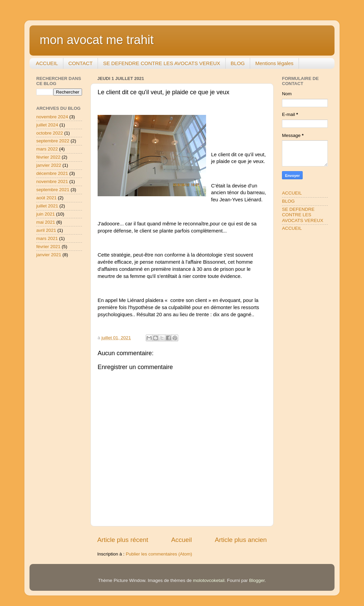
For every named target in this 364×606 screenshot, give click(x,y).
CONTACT (80, 63)
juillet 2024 (47, 125)
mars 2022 (47, 149)
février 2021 (48, 247)
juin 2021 (46, 214)
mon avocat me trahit (97, 40)
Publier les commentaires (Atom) (159, 554)
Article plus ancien (241, 540)
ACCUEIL (47, 63)
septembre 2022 (53, 141)
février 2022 (48, 157)
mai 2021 (46, 222)
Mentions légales (274, 63)
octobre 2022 (50, 133)
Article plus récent (123, 540)
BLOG (238, 63)
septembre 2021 (53, 190)
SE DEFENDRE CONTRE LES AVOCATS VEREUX (161, 63)
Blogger (257, 580)
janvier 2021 (49, 255)
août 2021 (46, 198)
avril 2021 (46, 230)
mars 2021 (47, 238)
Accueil (181, 540)
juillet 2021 (47, 206)
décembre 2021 (52, 173)
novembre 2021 (52, 181)
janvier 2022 (49, 165)
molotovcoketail (209, 580)
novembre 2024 (52, 117)
